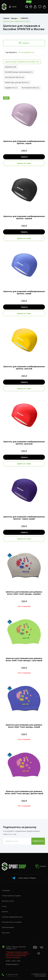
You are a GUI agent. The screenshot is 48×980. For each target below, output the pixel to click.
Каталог (41, 866)
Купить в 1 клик (24, 163)
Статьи (4, 906)
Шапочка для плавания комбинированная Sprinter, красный (24, 443)
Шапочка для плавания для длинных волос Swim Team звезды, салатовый (24, 659)
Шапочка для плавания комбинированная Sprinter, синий (24, 292)
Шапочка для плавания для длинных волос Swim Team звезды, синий (24, 726)
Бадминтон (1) (11, 88)
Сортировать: (11, 52)
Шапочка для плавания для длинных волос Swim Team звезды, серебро (24, 593)
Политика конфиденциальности (12, 917)
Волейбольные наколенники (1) (19, 72)
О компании (6, 890)
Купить (24, 157)
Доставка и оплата (8, 901)
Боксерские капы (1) (30, 88)
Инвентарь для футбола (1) (17, 82)
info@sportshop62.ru (12, 964)
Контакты (5, 912)
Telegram (24, 878)
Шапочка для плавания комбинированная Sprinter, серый (24, 142)
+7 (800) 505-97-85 (12, 975)
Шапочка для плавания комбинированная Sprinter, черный (24, 217)
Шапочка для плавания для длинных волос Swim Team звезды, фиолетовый (24, 792)
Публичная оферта (8, 927)
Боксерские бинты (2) (14, 77)
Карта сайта (6, 933)
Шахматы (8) (10, 67)
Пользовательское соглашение (12, 922)
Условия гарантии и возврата (11, 896)
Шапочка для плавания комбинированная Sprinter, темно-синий (24, 518)
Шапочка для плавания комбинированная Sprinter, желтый (24, 368)
